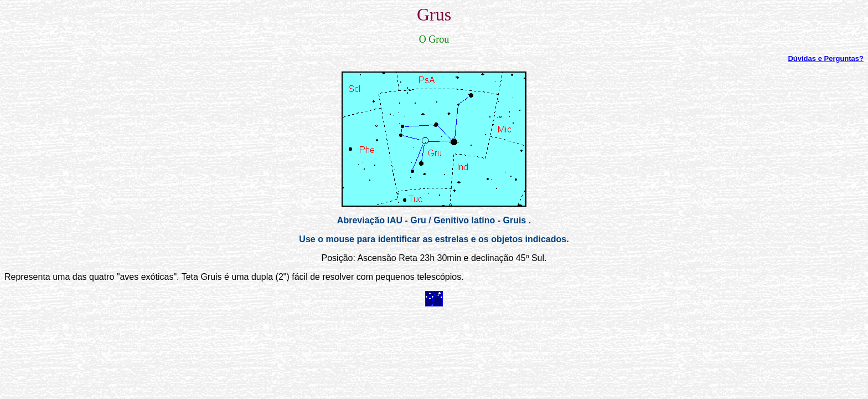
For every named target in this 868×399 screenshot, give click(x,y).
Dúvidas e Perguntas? (826, 58)
